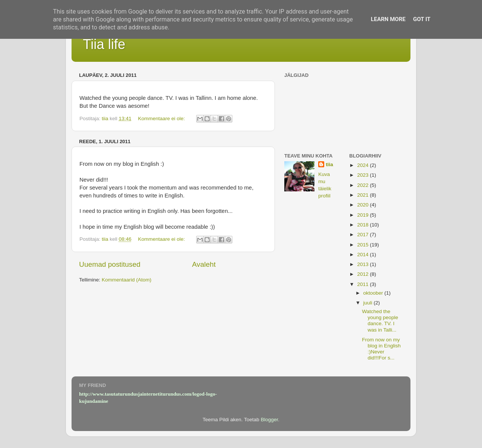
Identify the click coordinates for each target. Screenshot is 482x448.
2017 (363, 235)
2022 (363, 185)
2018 (363, 225)
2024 (363, 165)
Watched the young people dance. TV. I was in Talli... (380, 321)
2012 (363, 274)
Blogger (269, 420)
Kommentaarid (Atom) (127, 280)
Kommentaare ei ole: (162, 118)
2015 (363, 245)
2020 (363, 205)
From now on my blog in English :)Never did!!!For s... (381, 349)
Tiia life (104, 44)
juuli (369, 303)
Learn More (388, 19)
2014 (363, 255)
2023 (363, 175)
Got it (422, 19)
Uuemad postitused (110, 264)
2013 (363, 264)
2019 (363, 215)
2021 (363, 195)
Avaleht (204, 264)
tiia (329, 164)
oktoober (374, 293)
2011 (363, 284)
